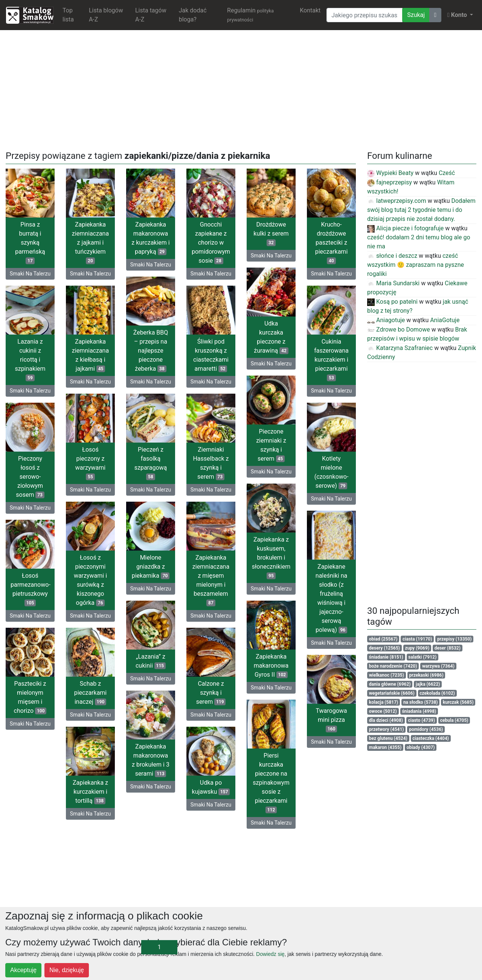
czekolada (437, 693)
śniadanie (386, 657)
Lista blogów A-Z (106, 15)
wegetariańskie (392, 693)
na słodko (421, 702)
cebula (454, 720)
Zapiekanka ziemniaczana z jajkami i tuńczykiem (90, 243)
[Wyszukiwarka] (365, 15)
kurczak (458, 702)
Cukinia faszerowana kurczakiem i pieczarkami (331, 360)
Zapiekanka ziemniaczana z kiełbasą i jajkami (90, 355)
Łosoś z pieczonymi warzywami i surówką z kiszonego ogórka (90, 580)
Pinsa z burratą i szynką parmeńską (30, 243)
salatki (422, 657)
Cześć (447, 173)
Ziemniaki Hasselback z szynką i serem (211, 463)
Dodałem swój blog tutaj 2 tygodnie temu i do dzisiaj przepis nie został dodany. (421, 210)
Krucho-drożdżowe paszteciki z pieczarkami (332, 243)
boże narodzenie (393, 666)
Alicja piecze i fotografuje (405, 228)
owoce (383, 711)
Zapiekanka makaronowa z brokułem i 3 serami (151, 760)
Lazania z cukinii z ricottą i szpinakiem (30, 360)
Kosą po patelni (392, 302)
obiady (421, 747)
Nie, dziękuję (67, 970)
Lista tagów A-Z (151, 15)
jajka (428, 684)
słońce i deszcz (392, 256)
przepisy (455, 639)
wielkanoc (387, 675)
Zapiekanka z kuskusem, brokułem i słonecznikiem (271, 558)
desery (384, 648)
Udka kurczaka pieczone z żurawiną (271, 337)
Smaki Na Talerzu (30, 274)
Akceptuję (23, 970)
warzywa (438, 666)
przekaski (426, 675)
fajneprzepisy (390, 182)
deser (448, 648)
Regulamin (250, 15)
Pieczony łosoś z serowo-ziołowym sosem (30, 477)
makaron (385, 747)
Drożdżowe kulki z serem (271, 234)
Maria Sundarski (393, 283)
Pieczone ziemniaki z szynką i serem (271, 445)
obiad (383, 639)
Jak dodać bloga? (193, 15)
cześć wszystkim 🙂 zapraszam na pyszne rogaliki (416, 265)
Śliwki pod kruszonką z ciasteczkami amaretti (211, 355)
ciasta (417, 639)
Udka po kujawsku (211, 787)
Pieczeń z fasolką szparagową (151, 463)
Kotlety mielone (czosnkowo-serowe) (332, 472)
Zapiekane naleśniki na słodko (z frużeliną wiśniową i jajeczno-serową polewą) (331, 598)
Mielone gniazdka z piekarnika (151, 567)
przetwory (387, 729)
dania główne (390, 684)
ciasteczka (431, 738)
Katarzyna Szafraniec (400, 348)
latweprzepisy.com (397, 201)
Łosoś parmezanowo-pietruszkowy (31, 589)
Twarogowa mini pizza (331, 720)
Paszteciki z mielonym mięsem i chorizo (30, 697)
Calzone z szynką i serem (211, 693)
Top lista (68, 15)
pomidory (426, 729)
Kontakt (310, 10)
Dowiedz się (270, 954)
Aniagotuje (386, 320)
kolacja (384, 702)
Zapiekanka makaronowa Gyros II (271, 666)
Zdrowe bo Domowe (399, 329)
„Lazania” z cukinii (151, 661)
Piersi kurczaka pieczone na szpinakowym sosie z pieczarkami (271, 783)
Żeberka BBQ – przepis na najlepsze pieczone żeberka (151, 351)
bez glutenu (388, 738)
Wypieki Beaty (390, 173)
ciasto (422, 720)
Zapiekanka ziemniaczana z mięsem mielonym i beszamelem (211, 580)
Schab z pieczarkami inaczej (91, 693)
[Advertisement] (241, 89)
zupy (417, 648)
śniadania (419, 711)
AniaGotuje (445, 320)
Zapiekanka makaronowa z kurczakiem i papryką (151, 238)
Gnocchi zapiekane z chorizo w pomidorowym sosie (211, 243)
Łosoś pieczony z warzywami (90, 463)
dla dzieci (386, 720)
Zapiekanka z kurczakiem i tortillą (90, 792)
